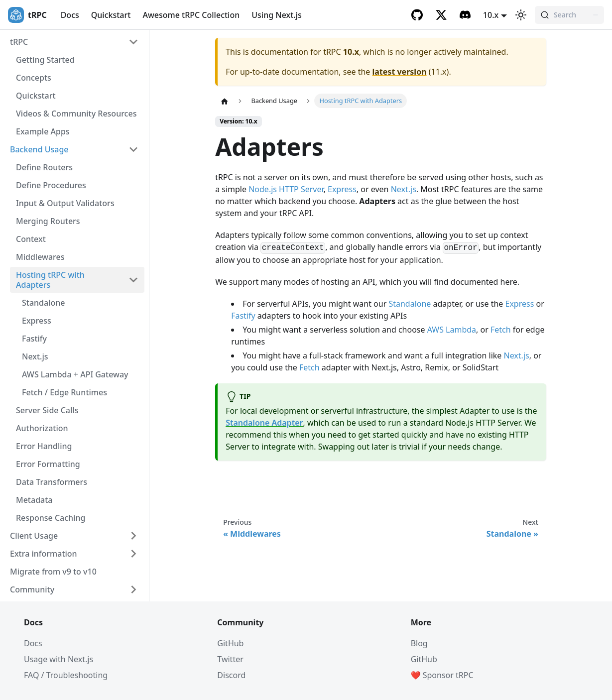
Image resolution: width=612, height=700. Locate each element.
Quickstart (111, 15)
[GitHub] (417, 15)
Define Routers (44, 167)
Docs (70, 15)
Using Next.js (277, 15)
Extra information (44, 554)
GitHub (230, 643)
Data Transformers (52, 482)
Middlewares (40, 257)
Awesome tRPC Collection (191, 15)
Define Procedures (51, 185)
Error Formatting (48, 464)
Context (31, 239)
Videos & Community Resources (76, 114)
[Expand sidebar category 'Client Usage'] (133, 536)
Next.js (35, 356)
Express (37, 321)
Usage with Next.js (59, 659)
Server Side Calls (47, 410)
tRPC (19, 42)
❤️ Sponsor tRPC (442, 675)
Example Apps (43, 131)
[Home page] (225, 101)
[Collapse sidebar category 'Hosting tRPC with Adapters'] (133, 280)
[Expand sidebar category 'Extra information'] (133, 554)
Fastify (34, 339)
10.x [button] (491, 15)
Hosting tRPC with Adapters (50, 280)
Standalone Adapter (264, 423)
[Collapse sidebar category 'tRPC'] (133, 42)
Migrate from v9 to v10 (53, 572)
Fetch (501, 330)
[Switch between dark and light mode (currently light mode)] (521, 15)
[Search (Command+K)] (569, 15)
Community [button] (32, 589)
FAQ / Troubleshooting (66, 675)
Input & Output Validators (65, 203)
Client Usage (34, 536)
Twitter (230, 659)
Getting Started (45, 60)
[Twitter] (441, 15)
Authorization (42, 428)
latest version (400, 72)
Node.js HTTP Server (286, 189)
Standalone (44, 303)
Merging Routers (48, 221)
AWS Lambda (452, 330)
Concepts (34, 78)
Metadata (34, 500)
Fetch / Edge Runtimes (64, 392)
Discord (231, 675)
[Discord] (465, 15)
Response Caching (51, 518)
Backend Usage (39, 149)
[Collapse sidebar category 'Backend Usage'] (133, 149)
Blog (419, 643)
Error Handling (44, 446)
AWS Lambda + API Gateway (75, 374)
